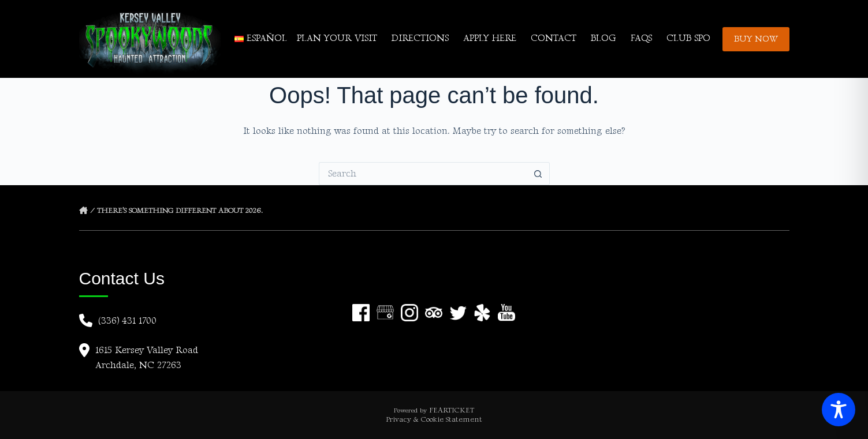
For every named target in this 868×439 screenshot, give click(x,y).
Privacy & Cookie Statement (434, 419)
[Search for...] (423, 174)
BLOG (603, 38)
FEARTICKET (452, 410)
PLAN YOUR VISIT (337, 38)
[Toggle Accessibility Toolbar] (839, 410)
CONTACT (554, 38)
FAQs (641, 38)
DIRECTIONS (420, 38)
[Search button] (538, 174)
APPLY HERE (490, 38)
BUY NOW (756, 39)
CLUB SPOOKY (698, 38)
